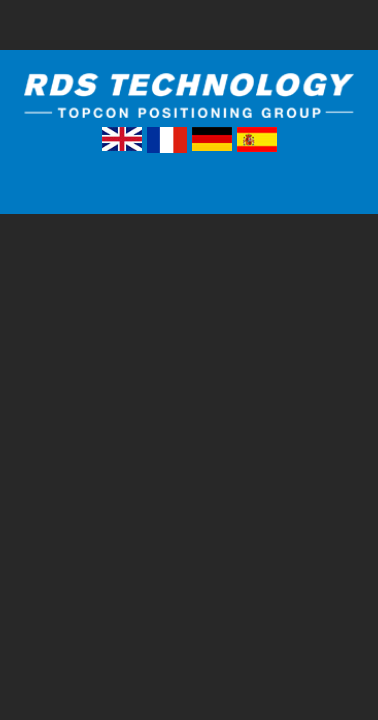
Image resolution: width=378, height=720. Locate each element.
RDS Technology (189, 98)
